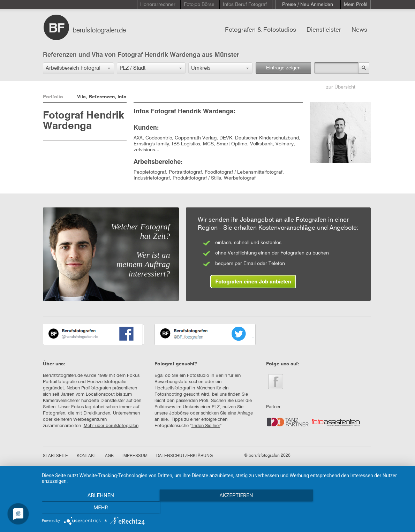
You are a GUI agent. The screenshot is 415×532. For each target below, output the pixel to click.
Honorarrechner (158, 5)
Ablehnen (97, 508)
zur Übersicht (341, 87)
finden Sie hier (206, 426)
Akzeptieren (225, 508)
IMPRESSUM (135, 456)
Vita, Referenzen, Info (102, 97)
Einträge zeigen (283, 68)
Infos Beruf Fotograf (245, 5)
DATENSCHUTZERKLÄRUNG (184, 456)
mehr (353, 508)
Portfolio (53, 97)
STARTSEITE (55, 456)
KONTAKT (86, 456)
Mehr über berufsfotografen (111, 426)
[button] (78, 68)
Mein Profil (356, 5)
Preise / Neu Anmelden (308, 5)
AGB (109, 456)
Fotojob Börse (199, 5)
